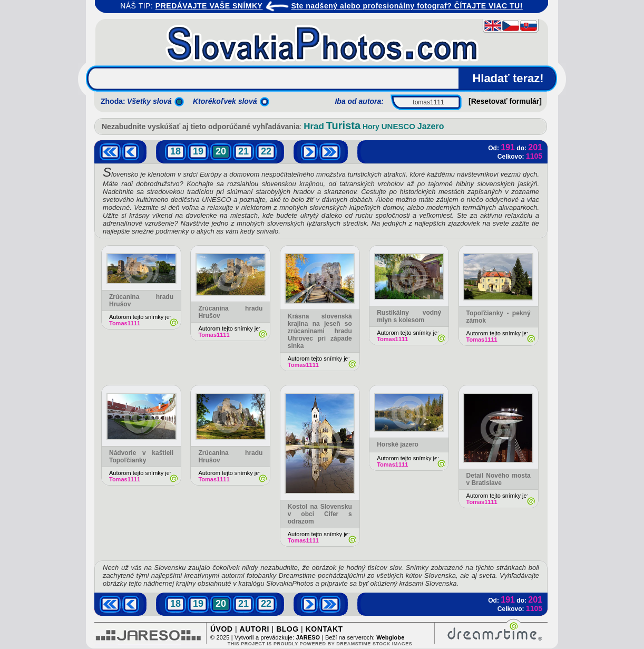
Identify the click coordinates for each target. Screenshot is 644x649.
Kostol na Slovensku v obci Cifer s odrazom (320, 514)
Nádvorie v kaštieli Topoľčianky (141, 457)
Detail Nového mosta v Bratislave (499, 479)
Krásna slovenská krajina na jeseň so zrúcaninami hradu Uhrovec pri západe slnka (320, 331)
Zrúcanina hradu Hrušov (230, 312)
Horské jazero (398, 444)
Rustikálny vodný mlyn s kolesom (409, 316)
